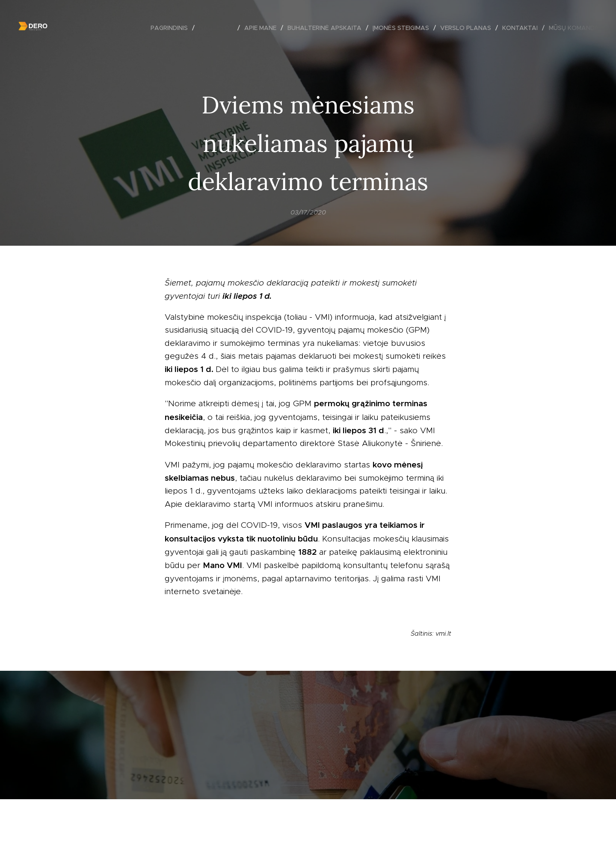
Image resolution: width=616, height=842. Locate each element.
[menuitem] (172, 28)
